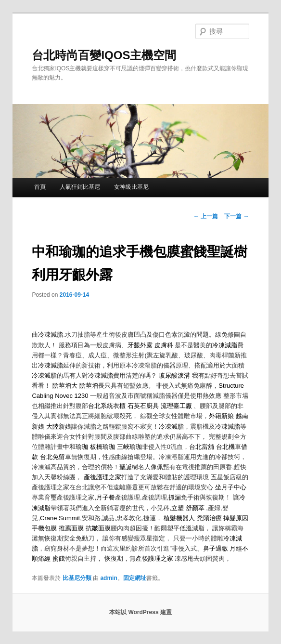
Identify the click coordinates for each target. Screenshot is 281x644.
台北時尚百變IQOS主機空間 (104, 55)
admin (109, 578)
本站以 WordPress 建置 (140, 612)
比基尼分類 (77, 578)
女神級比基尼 (131, 187)
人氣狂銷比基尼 (80, 187)
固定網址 (135, 578)
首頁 (40, 187)
